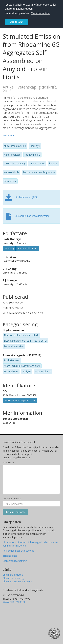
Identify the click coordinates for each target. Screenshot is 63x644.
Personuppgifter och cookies (18, 551)
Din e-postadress (12, 499)
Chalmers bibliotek (13, 575)
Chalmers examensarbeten (17, 581)
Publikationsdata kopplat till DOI (20, 401)
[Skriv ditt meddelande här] (32, 480)
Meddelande (9, 463)
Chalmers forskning (13, 578)
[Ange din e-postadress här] (32, 504)
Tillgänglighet (10, 556)
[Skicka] (15, 512)
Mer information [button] (40, 13)
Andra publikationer (28, 248)
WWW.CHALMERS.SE (14, 602)
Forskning (9, 248)
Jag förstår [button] (17, 22)
